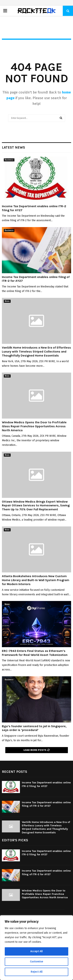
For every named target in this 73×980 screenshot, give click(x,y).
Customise (36, 962)
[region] (36, 948)
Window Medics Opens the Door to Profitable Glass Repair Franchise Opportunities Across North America (34, 426)
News (7, 301)
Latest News (13, 147)
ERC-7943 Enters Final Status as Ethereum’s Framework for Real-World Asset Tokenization (35, 653)
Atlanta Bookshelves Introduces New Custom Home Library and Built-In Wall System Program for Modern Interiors (36, 580)
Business (9, 160)
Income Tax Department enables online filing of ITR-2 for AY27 (46, 804)
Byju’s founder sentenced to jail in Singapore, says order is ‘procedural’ (34, 728)
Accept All (36, 951)
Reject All (37, 972)
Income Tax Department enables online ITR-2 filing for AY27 (46, 784)
